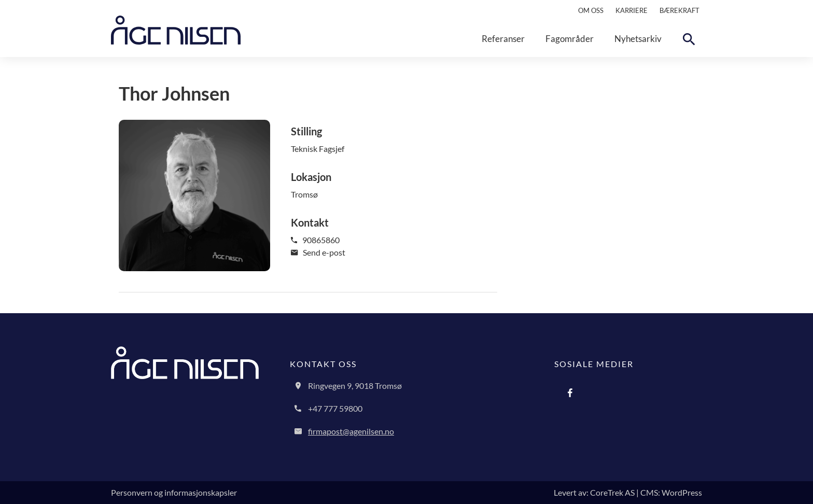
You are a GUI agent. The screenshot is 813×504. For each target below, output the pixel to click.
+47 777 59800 (335, 408)
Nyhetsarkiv (638, 39)
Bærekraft (679, 10)
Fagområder (570, 39)
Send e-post (318, 252)
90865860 (315, 240)
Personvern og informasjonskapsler (174, 492)
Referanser (503, 39)
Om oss (591, 10)
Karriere (632, 10)
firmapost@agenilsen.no (351, 431)
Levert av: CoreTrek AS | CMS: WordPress (628, 492)
